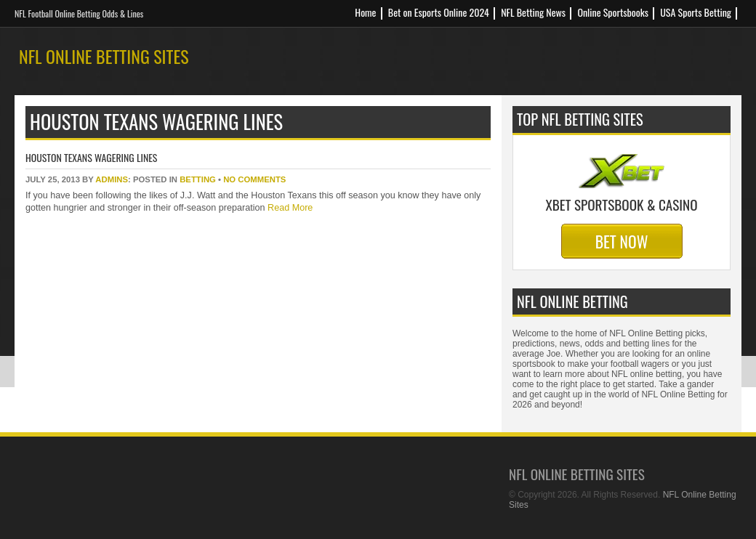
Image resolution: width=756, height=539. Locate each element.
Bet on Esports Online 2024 (439, 12)
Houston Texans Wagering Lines (91, 157)
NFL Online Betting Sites (104, 56)
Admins (112, 179)
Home (365, 12)
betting (198, 179)
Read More (289, 208)
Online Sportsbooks (613, 12)
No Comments (254, 179)
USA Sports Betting (696, 12)
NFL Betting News (533, 12)
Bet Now (622, 241)
